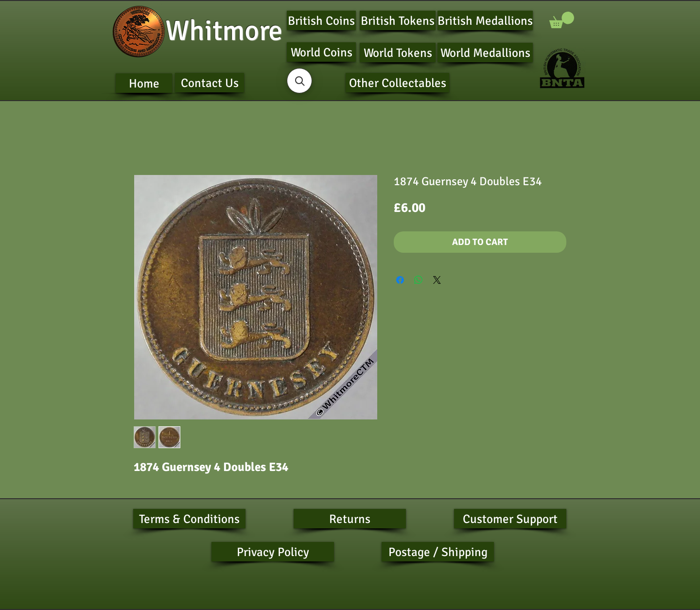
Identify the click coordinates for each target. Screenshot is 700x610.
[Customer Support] (510, 519)
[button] (562, 20)
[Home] (144, 83)
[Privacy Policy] (273, 552)
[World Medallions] (485, 52)
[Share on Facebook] (400, 280)
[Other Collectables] (397, 83)
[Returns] (350, 519)
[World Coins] (321, 52)
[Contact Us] (210, 83)
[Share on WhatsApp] (419, 280)
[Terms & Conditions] (189, 519)
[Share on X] (437, 280)
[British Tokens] (398, 20)
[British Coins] (321, 20)
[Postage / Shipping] (438, 552)
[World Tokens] (398, 52)
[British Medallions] (485, 20)
